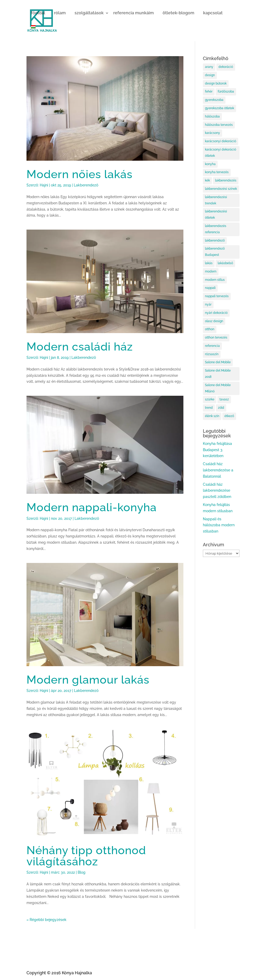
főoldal (38, 13)
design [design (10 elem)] (210, 75)
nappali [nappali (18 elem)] (210, 288)
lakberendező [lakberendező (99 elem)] (215, 241)
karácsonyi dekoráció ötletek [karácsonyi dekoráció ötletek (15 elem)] (221, 153)
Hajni (44, 185)
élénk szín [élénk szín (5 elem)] (212, 416)
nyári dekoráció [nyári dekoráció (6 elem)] (216, 313)
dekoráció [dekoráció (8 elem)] (226, 67)
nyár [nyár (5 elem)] (208, 304)
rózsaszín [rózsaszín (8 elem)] (212, 354)
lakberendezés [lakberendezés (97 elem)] (226, 180)
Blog (82, 872)
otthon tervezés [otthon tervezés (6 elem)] (216, 338)
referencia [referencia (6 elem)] (212, 346)
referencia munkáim (134, 13)
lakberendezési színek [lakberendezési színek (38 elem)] (221, 189)
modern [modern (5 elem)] (211, 271)
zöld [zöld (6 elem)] (221, 408)
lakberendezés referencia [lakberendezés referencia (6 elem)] (216, 229)
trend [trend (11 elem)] (209, 408)
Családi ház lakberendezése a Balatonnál (218, 470)
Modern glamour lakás (88, 680)
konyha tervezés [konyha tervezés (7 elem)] (217, 172)
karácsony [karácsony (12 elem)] (212, 133)
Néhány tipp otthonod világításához (86, 856)
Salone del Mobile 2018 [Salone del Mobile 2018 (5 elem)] (218, 374)
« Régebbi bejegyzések (46, 920)
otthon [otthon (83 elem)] (210, 329)
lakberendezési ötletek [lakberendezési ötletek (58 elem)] (216, 215)
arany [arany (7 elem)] (209, 67)
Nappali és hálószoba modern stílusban (219, 525)
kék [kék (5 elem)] (207, 180)
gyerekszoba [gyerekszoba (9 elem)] (214, 100)
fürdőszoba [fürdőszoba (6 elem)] (226, 92)
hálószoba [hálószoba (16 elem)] (212, 116)
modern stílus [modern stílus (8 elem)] (215, 280)
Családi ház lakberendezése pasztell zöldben (217, 491)
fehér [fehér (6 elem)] (209, 92)
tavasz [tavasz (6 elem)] (224, 399)
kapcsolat (213, 13)
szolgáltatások (89, 13)
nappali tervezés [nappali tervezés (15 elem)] (217, 296)
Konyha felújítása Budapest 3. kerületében (217, 450)
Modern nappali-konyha (92, 507)
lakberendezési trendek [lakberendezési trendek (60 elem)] (216, 200)
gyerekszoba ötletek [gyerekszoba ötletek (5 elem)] (220, 108)
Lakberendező (86, 185)
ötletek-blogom (178, 13)
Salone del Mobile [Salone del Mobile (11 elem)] (218, 362)
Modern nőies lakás (79, 174)
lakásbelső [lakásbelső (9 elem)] (225, 263)
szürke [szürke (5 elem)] (210, 399)
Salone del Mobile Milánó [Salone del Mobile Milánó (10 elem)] (218, 388)
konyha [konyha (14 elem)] (210, 164)
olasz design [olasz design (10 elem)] (214, 321)
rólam (60, 13)
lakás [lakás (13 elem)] (209, 263)
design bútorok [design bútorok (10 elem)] (216, 83)
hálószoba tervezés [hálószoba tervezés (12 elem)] (219, 125)
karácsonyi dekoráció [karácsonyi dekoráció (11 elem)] (221, 141)
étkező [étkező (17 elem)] (229, 416)
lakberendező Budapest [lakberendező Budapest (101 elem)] (215, 252)
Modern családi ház (80, 346)
